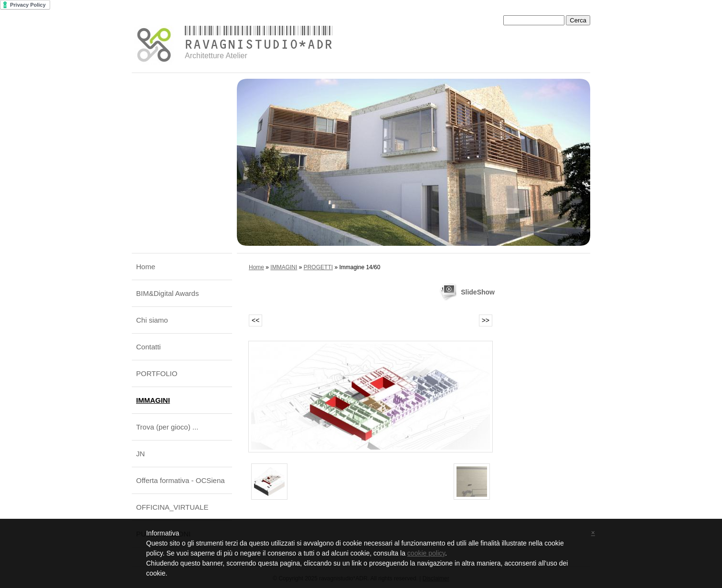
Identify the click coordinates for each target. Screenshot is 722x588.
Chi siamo (152, 320)
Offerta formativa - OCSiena (180, 480)
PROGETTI (318, 267)
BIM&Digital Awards (167, 293)
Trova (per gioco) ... (167, 427)
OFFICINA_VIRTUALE (172, 507)
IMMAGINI (153, 400)
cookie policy (426, 553)
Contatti (149, 347)
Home (146, 267)
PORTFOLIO (157, 373)
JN (140, 454)
